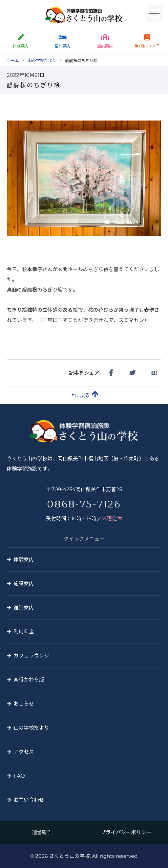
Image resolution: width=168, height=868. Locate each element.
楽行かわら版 (29, 680)
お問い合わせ (29, 800)
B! (154, 373)
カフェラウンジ (31, 656)
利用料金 (24, 632)
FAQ (19, 776)
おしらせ (24, 704)
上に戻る (84, 395)
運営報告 (42, 832)
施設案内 (105, 41)
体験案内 (24, 559)
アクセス (24, 752)
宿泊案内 (63, 41)
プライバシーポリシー (126, 832)
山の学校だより (31, 728)
